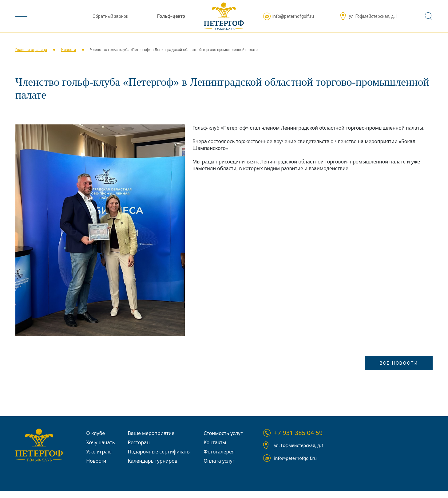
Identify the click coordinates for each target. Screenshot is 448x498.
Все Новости (399, 363)
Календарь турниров (152, 461)
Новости (69, 50)
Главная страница (31, 50)
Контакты (215, 442)
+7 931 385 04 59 (298, 433)
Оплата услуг (219, 461)
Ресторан (139, 442)
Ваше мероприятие (151, 433)
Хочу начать (100, 442)
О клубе (95, 433)
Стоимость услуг (223, 433)
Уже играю (99, 452)
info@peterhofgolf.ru (293, 16)
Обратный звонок (110, 16)
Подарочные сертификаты (159, 452)
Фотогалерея (219, 452)
